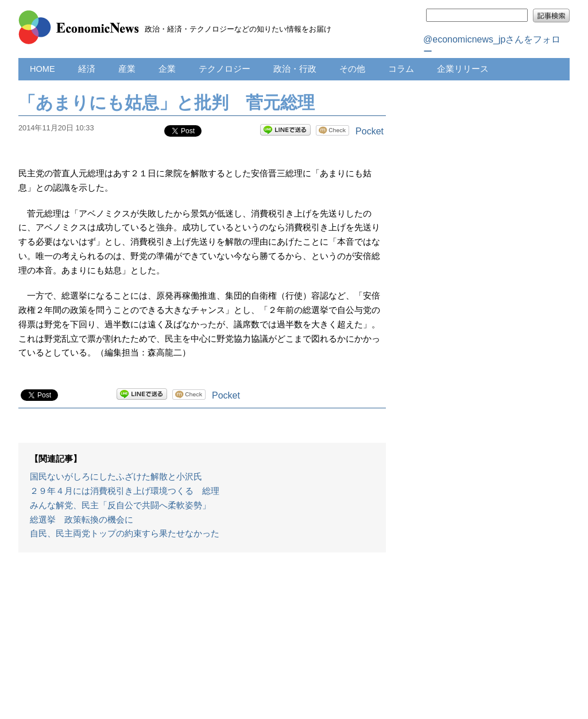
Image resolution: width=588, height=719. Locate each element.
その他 (352, 69)
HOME (42, 69)
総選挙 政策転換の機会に (82, 520)
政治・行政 (295, 69)
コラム (401, 69)
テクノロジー (225, 69)
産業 (127, 69)
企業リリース (463, 69)
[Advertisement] (202, 641)
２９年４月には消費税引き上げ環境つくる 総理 (125, 491)
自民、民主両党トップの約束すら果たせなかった (125, 534)
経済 (87, 69)
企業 (167, 69)
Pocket (370, 131)
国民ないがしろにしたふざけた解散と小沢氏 (116, 477)
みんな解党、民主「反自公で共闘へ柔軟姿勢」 (120, 505)
